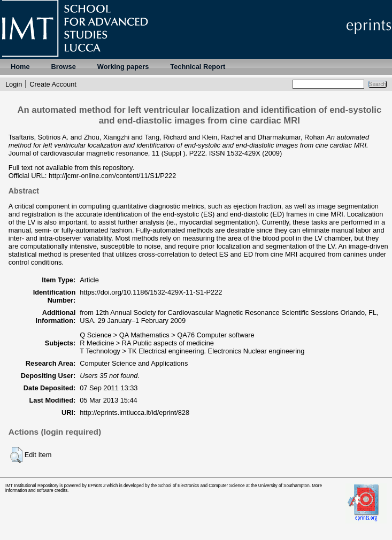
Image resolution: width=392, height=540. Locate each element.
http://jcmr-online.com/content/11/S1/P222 (112, 176)
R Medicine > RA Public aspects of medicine (147, 343)
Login (14, 84)
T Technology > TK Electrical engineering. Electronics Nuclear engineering (192, 351)
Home (20, 67)
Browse (64, 67)
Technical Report (198, 67)
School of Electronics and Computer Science (202, 486)
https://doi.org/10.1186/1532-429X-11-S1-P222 (151, 292)
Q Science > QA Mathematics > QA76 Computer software (167, 335)
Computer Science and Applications (134, 363)
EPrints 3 (97, 486)
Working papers (123, 67)
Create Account (53, 84)
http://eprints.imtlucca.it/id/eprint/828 (134, 412)
